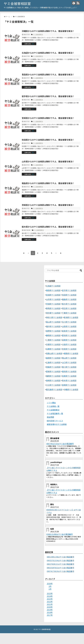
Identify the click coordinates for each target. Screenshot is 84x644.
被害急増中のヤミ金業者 (57, 424)
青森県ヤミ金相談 (53, 290)
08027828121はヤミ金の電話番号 (60, 564)
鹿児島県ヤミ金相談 (54, 389)
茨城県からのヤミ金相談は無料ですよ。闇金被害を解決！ (48, 205)
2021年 (50, 604)
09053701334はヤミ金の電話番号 (60, 560)
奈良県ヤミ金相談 (69, 349)
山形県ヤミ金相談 (53, 299)
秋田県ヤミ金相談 (69, 295)
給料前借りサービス (55, 421)
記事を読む (28, 44)
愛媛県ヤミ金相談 (53, 371)
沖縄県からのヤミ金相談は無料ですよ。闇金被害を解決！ (48, 31)
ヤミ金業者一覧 (53, 406)
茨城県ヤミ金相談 (53, 304)
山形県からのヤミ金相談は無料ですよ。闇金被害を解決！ (48, 161)
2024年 (50, 596)
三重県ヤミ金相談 (53, 340)
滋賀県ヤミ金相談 (69, 340)
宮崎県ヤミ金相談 (69, 385)
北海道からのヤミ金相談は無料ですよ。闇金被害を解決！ (48, 53)
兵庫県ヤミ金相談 (53, 349)
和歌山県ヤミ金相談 (54, 353)
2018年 (50, 612)
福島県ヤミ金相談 (69, 299)
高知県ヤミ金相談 (69, 371)
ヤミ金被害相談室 (17, 3)
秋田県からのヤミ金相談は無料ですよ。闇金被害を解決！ (48, 140)
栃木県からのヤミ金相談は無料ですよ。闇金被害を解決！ (48, 227)
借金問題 (50, 417)
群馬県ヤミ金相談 (53, 308)
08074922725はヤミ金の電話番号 (60, 444)
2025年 (50, 593)
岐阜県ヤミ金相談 (69, 331)
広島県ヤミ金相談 (53, 362)
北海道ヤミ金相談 (53, 286)
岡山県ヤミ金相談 (69, 358)
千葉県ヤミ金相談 (69, 313)
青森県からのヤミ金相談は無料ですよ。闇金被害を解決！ (48, 74)
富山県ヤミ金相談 (53, 322)
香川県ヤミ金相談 (69, 367)
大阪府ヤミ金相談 (69, 344)
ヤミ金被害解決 (38, 34)
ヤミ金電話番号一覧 (55, 413)
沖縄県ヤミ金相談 (71, 389)
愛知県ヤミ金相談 (69, 335)
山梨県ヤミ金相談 (69, 326)
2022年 (50, 602)
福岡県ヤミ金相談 (53, 376)
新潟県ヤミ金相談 (71, 317)
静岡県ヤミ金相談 (53, 335)
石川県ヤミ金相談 (69, 322)
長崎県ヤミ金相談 (53, 380)
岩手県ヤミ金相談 (69, 290)
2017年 (50, 615)
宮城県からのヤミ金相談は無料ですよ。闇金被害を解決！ (48, 118)
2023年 (50, 599)
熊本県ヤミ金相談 (69, 380)
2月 (50, 586)
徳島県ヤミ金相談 (53, 367)
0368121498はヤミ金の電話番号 (60, 534)
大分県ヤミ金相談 (53, 385)
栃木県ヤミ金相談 (69, 304)
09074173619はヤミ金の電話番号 (60, 571)
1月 (50, 589)
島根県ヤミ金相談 (53, 358)
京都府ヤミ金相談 (53, 344)
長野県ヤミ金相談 (53, 331)
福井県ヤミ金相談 (53, 326)
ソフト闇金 (51, 403)
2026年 (50, 584)
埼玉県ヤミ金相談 (69, 308)
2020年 (50, 607)
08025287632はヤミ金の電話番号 (60, 568)
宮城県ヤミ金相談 (53, 295)
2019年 (50, 610)
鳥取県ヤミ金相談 (71, 353)
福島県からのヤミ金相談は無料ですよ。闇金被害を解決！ (48, 183)
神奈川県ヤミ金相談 (54, 317)
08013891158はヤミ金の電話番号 (60, 557)
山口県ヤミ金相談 (69, 362)
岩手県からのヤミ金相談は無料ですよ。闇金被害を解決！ (48, 96)
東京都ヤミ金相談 (53, 313)
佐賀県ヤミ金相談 (69, 376)
